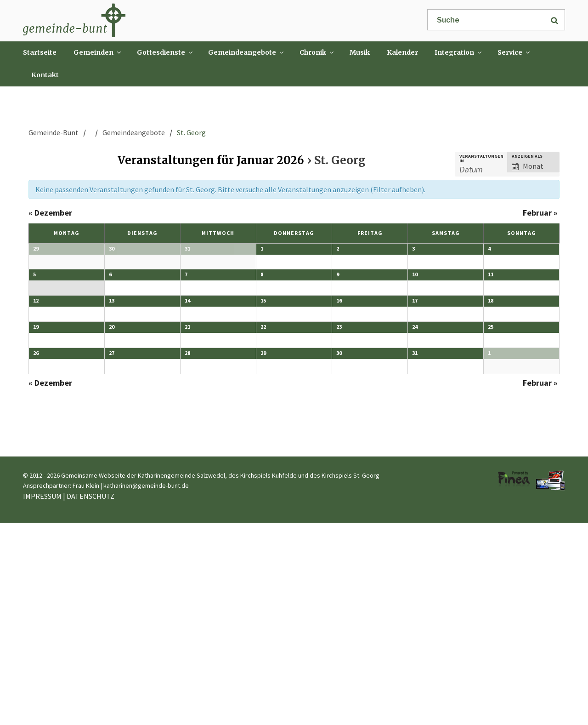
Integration (459, 52)
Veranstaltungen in (481, 159)
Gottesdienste (165, 52)
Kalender (402, 52)
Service (514, 52)
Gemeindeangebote (246, 52)
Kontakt (45, 75)
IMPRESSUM (42, 699)
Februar (540, 213)
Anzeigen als (527, 156)
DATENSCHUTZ (90, 699)
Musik (360, 52)
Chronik (317, 52)
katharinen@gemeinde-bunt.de (146, 688)
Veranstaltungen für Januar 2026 (211, 160)
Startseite (40, 52)
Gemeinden (98, 52)
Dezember (50, 213)
